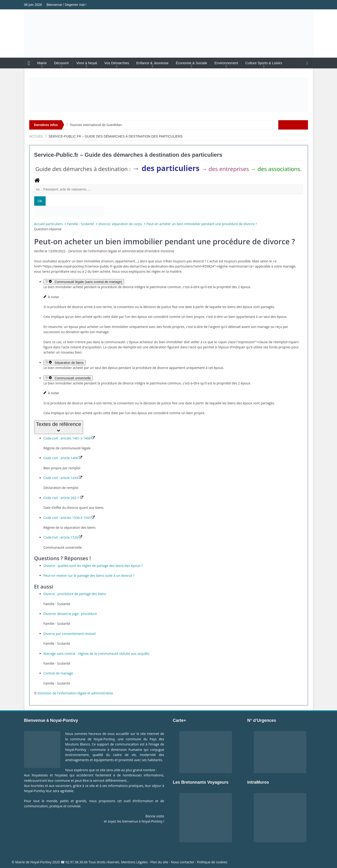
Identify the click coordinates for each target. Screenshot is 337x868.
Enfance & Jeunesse (153, 63)
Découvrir (61, 63)
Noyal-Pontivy (41, 862)
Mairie (42, 63)
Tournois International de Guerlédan (96, 125)
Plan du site (159, 862)
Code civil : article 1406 (63, 458)
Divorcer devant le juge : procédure (70, 614)
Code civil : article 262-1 (63, 498)
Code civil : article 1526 (63, 537)
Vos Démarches (117, 63)
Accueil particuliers (49, 224)
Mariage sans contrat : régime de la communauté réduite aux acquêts (97, 654)
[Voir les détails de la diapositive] (169, 95)
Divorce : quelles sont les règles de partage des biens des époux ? (93, 566)
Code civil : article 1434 (63, 478)
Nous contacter (183, 862)
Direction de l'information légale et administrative (75, 693)
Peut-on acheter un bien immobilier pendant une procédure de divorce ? (202, 224)
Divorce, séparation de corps (121, 224)
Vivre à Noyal (87, 63)
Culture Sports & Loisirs (264, 63)
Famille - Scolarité (81, 224)
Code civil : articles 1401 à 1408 (69, 438)
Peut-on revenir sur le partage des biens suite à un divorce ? (89, 576)
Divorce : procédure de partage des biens (75, 594)
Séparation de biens (65, 363)
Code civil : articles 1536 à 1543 (69, 518)
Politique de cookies (212, 862)
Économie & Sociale (191, 63)
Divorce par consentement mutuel (70, 634)
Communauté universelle (68, 378)
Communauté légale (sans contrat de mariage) (84, 282)
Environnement (226, 63)
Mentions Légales (134, 862)
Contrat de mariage (58, 673)
